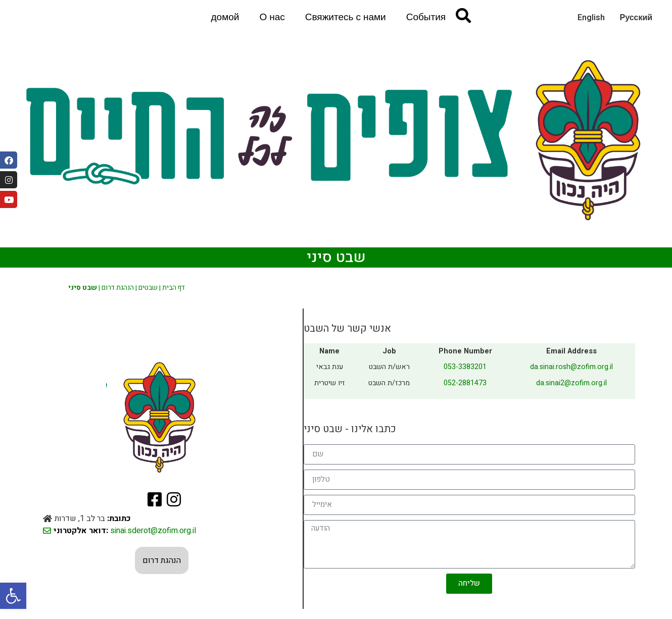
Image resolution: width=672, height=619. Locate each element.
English (591, 18)
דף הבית (174, 288)
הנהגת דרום (118, 288)
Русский (636, 18)
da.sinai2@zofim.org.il (571, 383)
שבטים (148, 288)
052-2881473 (465, 383)
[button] (13, 596)
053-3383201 (465, 367)
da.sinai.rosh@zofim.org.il (571, 367)
